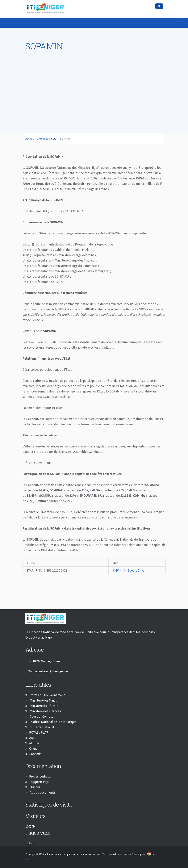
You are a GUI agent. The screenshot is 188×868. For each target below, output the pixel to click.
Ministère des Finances (45, 711)
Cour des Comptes (42, 716)
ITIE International (42, 727)
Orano (33, 748)
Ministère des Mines (43, 700)
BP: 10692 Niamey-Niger (44, 661)
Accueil (29, 139)
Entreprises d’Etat (47, 139)
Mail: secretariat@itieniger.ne (48, 671)
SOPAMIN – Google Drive (130, 570)
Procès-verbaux (40, 776)
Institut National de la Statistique (53, 722)
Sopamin (35, 754)
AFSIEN (34, 743)
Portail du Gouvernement (47, 695)
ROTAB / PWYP (39, 732)
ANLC (33, 738)
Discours (35, 787)
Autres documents (42, 792)
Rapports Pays (39, 782)
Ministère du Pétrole (44, 706)
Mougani (30, 860)
